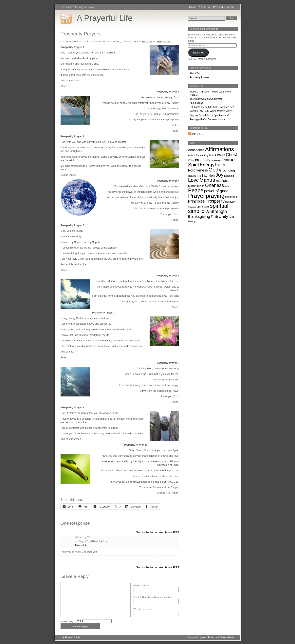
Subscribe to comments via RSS (158, 532)
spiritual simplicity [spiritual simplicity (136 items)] (208, 209)
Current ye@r (68, 621)
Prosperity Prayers (224, 7)
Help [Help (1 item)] (199, 176)
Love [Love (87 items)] (194, 180)
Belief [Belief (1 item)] (212, 155)
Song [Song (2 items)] (207, 207)
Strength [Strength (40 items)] (219, 211)
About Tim (205, 7)
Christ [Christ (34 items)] (231, 155)
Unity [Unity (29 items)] (223, 216)
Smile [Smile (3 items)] (200, 207)
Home (193, 7)
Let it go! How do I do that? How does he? (212, 107)
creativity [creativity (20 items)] (203, 160)
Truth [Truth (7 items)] (214, 217)
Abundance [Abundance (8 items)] (196, 150)
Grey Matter (227, 637)
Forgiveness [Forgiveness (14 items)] (198, 170)
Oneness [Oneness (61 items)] (215, 185)
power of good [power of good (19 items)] (216, 191)
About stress (196, 103)
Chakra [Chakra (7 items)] (220, 155)
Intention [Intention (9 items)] (208, 176)
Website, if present (143, 609)
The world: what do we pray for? (207, 99)
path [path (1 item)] (227, 186)
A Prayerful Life (105, 18)
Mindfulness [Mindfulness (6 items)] (196, 186)
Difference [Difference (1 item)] (216, 160)
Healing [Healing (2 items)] (192, 176)
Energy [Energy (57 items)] (207, 165)
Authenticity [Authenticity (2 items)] (202, 155)
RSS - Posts (196, 134)
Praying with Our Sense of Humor (207, 119)
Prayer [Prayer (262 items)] (197, 196)
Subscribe (198, 53)
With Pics (147, 41)
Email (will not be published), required (153, 597)
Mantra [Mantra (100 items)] (207, 180)
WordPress (208, 637)
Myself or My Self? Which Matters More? (211, 111)
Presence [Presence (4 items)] (231, 197)
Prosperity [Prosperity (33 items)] (215, 201)
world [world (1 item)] (231, 217)
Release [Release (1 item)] (192, 207)
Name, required (142, 585)
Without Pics (163, 41)
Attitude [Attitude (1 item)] (192, 155)
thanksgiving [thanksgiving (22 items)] (199, 216)
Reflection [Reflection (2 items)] (230, 202)
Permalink (81, 545)
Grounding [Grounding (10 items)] (227, 170)
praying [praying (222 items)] (215, 196)
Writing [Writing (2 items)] (192, 221)
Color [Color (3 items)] (191, 160)
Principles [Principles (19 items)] (196, 201)
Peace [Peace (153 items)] (196, 190)
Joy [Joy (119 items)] (220, 175)
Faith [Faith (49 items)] (220, 165)
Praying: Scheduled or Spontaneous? (209, 115)
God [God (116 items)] (213, 170)
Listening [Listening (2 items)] (229, 176)
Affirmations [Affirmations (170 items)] (220, 149)
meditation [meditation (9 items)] (224, 181)
